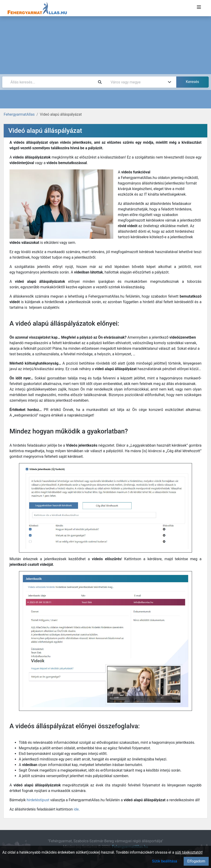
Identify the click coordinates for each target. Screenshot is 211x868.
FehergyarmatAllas (19, 114)
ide (76, 809)
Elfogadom (196, 861)
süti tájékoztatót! (189, 852)
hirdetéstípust (38, 800)
